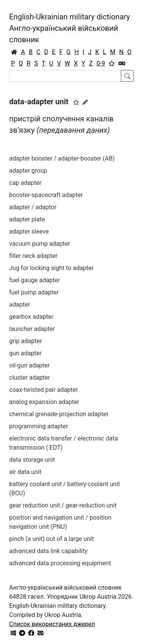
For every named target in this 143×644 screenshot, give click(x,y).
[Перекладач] (122, 64)
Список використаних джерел (52, 624)
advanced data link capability (48, 551)
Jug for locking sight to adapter (51, 268)
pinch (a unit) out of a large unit (51, 539)
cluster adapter (30, 378)
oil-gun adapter (30, 365)
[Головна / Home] (14, 52)
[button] (76, 102)
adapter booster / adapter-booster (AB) (62, 158)
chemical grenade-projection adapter (59, 414)
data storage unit (32, 460)
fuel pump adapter (34, 292)
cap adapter (25, 183)
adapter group (28, 171)
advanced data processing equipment (60, 563)
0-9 (101, 63)
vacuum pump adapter (40, 244)
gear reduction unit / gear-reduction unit (63, 505)
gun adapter (25, 353)
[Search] (65, 76)
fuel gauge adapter (35, 280)
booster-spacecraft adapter (46, 195)
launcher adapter (32, 329)
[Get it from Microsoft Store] (13, 633)
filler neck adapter (33, 256)
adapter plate (27, 219)
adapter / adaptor (33, 207)
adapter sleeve (29, 231)
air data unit (25, 472)
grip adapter (26, 341)
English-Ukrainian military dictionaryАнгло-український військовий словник (70, 28)
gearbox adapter (31, 317)
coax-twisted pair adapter (43, 390)
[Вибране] (112, 64)
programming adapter (39, 426)
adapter (20, 305)
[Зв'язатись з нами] (40, 633)
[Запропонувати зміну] (85, 102)
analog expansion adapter (44, 402)
